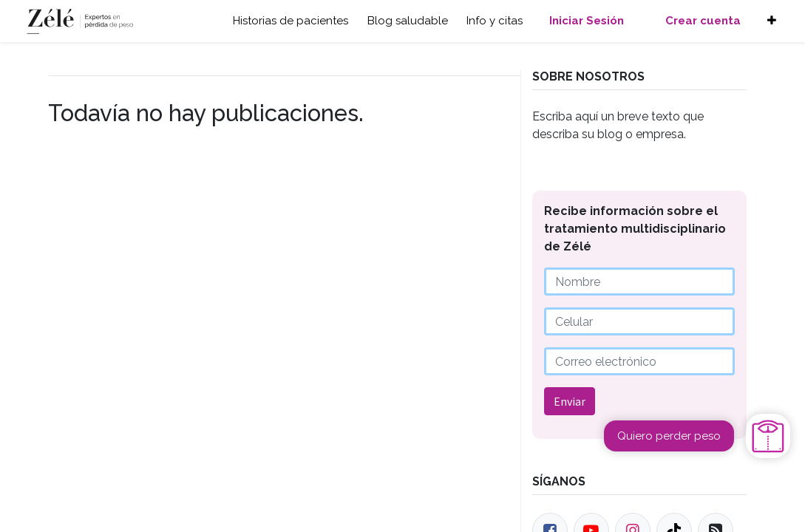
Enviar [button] (570, 401)
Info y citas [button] (495, 21)
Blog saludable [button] (408, 21)
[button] (772, 21)
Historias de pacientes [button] (291, 21)
